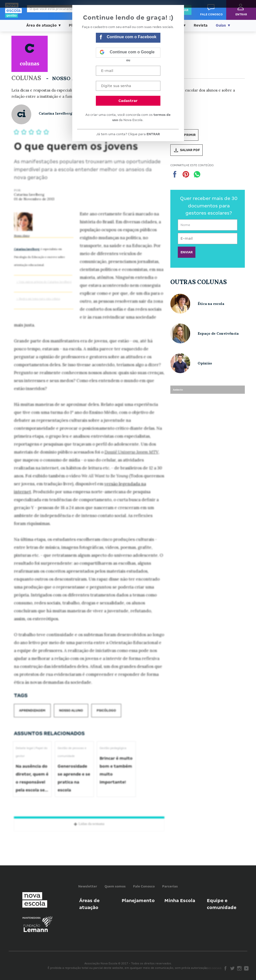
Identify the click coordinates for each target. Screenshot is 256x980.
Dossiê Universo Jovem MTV (131, 452)
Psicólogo (106, 710)
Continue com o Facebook (128, 38)
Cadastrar (128, 101)
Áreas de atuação (89, 904)
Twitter (232, 968)
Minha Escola (180, 900)
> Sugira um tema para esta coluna (38, 299)
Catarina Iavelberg (27, 249)
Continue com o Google (127, 53)
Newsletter (88, 886)
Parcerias (170, 886)
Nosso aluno (71, 710)
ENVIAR (187, 252)
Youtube (246, 968)
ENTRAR (153, 134)
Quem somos (115, 886)
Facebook (225, 968)
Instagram (239, 968)
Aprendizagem (32, 710)
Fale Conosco (144, 886)
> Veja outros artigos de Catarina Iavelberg (44, 282)
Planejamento (138, 900)
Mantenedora (32, 918)
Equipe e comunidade (222, 904)
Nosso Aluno (22, 236)
